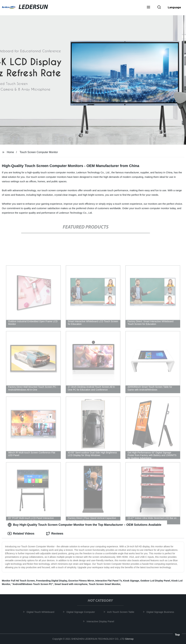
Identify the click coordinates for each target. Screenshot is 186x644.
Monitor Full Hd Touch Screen (18, 581)
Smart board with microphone (71, 584)
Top (177, 635)
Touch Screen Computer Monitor (39, 152)
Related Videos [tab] (21, 534)
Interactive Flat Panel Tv (109, 581)
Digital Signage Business (162, 612)
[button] (148, 7)
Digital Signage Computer (82, 612)
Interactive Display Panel (102, 621)
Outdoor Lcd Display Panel (155, 581)
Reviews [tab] (55, 534)
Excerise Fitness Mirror (81, 581)
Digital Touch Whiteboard (42, 612)
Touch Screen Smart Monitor (104, 584)
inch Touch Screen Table (122, 612)
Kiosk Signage (131, 581)
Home (10, 152)
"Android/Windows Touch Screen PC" (32, 584)
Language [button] (174, 7)
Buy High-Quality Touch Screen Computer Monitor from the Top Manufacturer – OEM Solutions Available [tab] (84, 525)
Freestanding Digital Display (52, 581)
